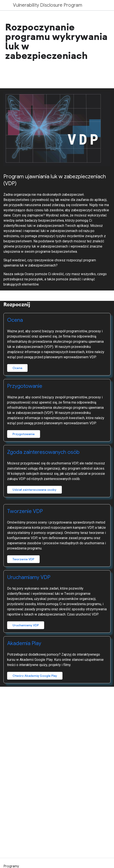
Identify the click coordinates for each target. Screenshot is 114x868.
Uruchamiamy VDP (29, 577)
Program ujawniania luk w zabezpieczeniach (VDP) (55, 180)
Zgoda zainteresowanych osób (43, 452)
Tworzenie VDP (25, 511)
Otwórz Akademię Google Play (35, 676)
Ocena (15, 320)
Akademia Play (24, 643)
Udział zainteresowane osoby (34, 490)
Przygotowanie (25, 386)
